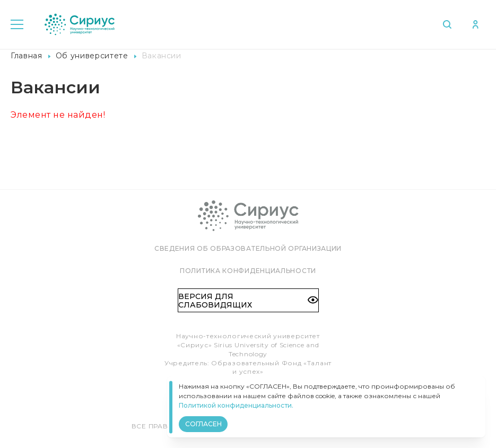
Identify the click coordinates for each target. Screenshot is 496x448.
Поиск (445, 24)
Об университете (92, 56)
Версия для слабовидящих (248, 301)
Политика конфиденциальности (248, 271)
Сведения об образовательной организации (248, 248)
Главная (27, 56)
